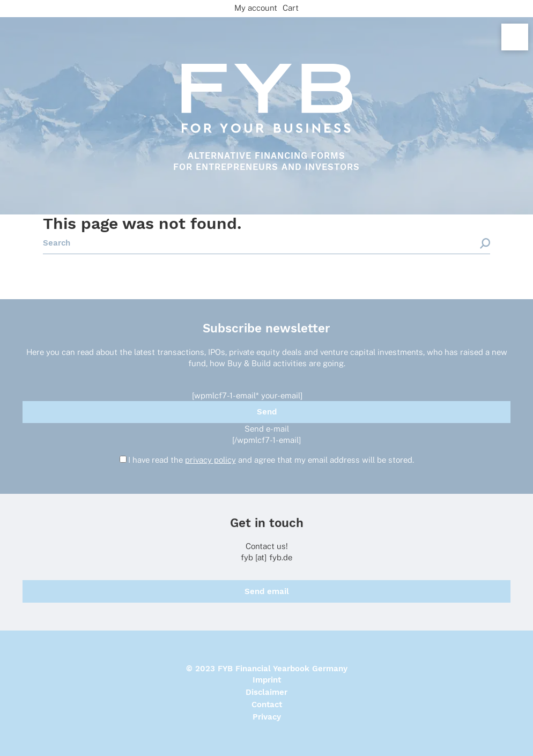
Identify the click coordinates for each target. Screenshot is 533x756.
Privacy (267, 717)
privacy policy (210, 460)
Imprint (267, 680)
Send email (267, 591)
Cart (291, 8)
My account (256, 8)
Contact (267, 705)
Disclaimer (266, 692)
